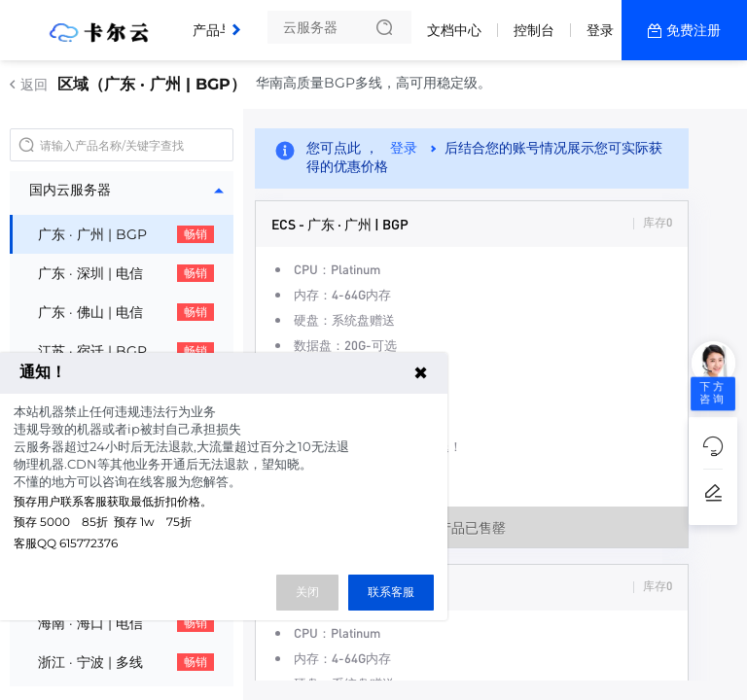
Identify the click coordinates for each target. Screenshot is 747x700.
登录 (600, 30)
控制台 (534, 30)
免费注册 (694, 30)
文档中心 (454, 30)
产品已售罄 (472, 527)
